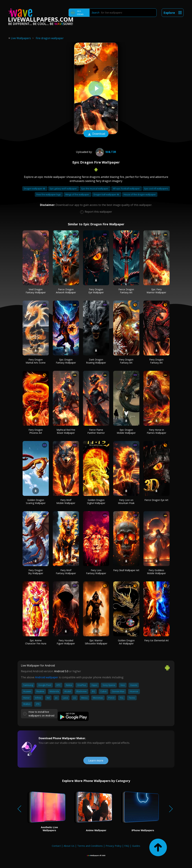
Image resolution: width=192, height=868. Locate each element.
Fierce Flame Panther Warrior (96, 431)
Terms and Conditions (90, 846)
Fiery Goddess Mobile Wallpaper (156, 572)
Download (96, 134)
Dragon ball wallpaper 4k (107, 194)
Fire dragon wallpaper (50, 38)
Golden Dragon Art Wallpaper (126, 642)
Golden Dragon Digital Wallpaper (96, 502)
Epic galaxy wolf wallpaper (64, 189)
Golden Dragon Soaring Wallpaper (36, 502)
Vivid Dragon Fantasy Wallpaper (36, 291)
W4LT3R (105, 152)
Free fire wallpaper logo (49, 194)
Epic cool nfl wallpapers (156, 189)
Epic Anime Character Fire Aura (36, 642)
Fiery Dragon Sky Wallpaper (36, 572)
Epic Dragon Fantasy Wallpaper (66, 361)
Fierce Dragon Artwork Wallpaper (66, 291)
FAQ (127, 846)
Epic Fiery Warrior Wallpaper (156, 291)
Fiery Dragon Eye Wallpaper (96, 291)
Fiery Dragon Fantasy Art (126, 361)
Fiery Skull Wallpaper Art (126, 570)
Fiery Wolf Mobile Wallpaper (66, 502)
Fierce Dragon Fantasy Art (126, 291)
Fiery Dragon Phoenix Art (36, 431)
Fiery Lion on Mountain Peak (126, 502)
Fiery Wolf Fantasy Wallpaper (66, 572)
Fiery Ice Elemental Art (156, 640)
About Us (69, 846)
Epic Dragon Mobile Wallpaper (126, 431)
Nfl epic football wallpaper (127, 189)
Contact (56, 846)
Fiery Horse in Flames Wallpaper (156, 431)
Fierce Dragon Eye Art (156, 500)
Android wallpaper (47, 677)
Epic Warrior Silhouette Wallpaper (96, 642)
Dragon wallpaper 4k (35, 189)
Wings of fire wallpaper (77, 194)
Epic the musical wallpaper (95, 189)
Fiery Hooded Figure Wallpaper (66, 642)
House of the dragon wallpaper (140, 194)
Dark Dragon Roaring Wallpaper (96, 361)
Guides (136, 846)
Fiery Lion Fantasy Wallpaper (96, 572)
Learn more (96, 760)
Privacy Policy (114, 846)
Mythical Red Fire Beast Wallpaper (66, 431)
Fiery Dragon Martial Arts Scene (36, 361)
